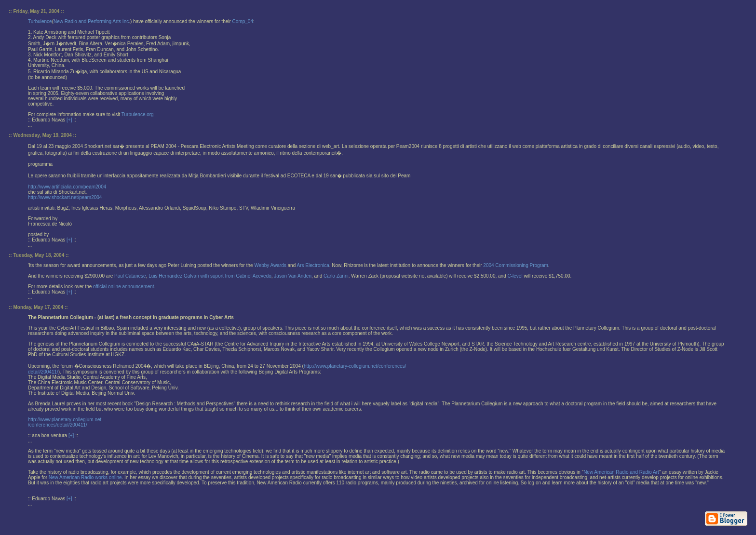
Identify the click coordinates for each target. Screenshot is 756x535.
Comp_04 (243, 21)
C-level (515, 276)
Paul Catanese (130, 276)
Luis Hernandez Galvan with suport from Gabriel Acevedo (210, 276)
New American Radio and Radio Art (621, 472)
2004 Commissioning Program (516, 265)
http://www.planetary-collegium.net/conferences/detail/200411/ (65, 422)
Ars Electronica (313, 265)
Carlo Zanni (336, 276)
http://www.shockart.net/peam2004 (65, 197)
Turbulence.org (138, 114)
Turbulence (40, 21)
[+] (69, 120)
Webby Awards (270, 265)
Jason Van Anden (293, 276)
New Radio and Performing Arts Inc (91, 21)
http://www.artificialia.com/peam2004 (67, 187)
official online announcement (124, 287)
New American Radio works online (85, 477)
